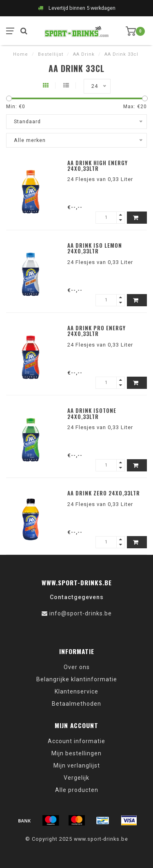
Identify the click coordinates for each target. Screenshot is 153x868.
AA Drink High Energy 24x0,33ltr (98, 166)
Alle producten (77, 790)
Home (21, 54)
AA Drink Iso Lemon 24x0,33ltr (95, 248)
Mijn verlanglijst (77, 765)
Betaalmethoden (76, 704)
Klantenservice (76, 691)
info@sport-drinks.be (81, 613)
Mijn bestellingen (76, 753)
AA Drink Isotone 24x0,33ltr (92, 413)
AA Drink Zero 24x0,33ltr (104, 493)
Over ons (77, 667)
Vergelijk (76, 778)
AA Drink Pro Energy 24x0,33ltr (96, 331)
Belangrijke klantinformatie (77, 679)
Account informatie (76, 741)
